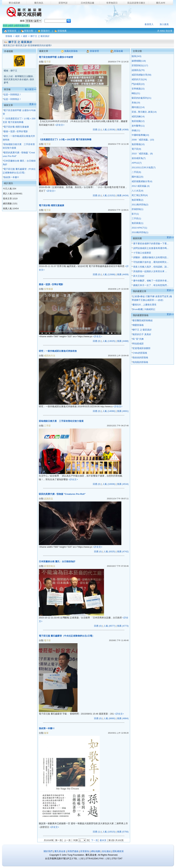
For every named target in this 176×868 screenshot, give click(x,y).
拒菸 (5, 25)
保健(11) (136, 130)
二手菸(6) (136, 172)
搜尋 (22, 21)
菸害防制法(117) (140, 65)
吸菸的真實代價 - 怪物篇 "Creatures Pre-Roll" (62, 494)
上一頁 (67, 840)
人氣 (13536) (109, 130)
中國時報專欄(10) (140, 135)
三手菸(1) (136, 218)
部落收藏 (118, 51)
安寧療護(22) (138, 89)
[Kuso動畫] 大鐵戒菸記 (144, 309)
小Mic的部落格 (140, 353)
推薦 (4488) (123, 341)
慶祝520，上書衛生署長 (144, 305)
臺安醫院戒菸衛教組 (143, 320)
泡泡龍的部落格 (140, 362)
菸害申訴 (63, 3)
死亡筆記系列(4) (140, 195)
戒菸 (11, 25)
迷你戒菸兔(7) (139, 158)
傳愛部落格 (138, 325)
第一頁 (59, 840)
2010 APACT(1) (139, 228)
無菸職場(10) (138, 144)
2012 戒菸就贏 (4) (141, 186)
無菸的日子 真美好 (142, 334)
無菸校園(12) (138, 121)
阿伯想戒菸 (138, 344)
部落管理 (94, 51)
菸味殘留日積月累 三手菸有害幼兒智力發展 (61, 421)
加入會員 (164, 24)
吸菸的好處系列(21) (141, 98)
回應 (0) (97, 195)
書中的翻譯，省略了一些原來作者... (150, 281)
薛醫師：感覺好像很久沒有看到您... (150, 257)
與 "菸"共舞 (138, 339)
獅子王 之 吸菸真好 (40, 36)
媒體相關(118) (139, 61)
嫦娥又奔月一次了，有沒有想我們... (150, 285)
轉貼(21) (136, 93)
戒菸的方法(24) (139, 79)
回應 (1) (97, 130)
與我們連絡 (73, 851)
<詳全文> (60, 125)
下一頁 (94, 840)
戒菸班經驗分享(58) (141, 75)
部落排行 (45, 31)
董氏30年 (161, 3)
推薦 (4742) (123, 552)
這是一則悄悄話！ (13, 95)
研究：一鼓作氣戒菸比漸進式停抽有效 (58, 351)
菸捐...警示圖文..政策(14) (144, 112)
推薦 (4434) (123, 195)
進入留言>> (31, 89)
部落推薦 (62, 31)
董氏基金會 (60, 851)
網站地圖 (96, 851)
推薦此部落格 (71, 51)
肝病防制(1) (137, 209)
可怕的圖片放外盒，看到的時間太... (150, 262)
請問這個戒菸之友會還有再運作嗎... (150, 248)
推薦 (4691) (123, 411)
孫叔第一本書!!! (11, 177)
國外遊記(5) (137, 177)
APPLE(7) (137, 163)
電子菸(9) (136, 149)
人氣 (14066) (109, 411)
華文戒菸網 (14, 3)
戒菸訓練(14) (138, 116)
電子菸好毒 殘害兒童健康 (16, 127)
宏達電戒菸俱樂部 (141, 348)
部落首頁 (12, 31)
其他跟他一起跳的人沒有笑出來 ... (150, 271)
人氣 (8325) (109, 552)
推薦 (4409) (123, 274)
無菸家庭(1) (137, 223)
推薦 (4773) (123, 626)
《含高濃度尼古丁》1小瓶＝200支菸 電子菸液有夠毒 (65, 139)
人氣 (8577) (109, 626)
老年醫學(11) (138, 126)
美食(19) (136, 103)
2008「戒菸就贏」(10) (143, 140)
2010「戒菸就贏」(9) (142, 154)
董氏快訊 (39, 3)
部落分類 (29, 31)
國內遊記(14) (138, 107)
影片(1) (135, 214)
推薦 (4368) (123, 130)
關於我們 (48, 851)
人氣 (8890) (109, 718)
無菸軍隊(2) (137, 200)
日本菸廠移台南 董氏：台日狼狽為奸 (57, 561)
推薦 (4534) (123, 484)
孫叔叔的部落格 (140, 358)
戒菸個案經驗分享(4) (142, 181)
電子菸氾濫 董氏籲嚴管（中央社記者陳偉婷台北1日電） (67, 636)
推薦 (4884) (123, 718)
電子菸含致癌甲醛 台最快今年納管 (56, 57)
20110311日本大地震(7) (144, 167)
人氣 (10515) (109, 832)
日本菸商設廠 (87, 3)
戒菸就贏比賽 (22, 25)
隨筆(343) (136, 56)
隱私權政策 (118, 851)
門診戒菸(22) (138, 84)
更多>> (33, 104)
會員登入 (149, 24)
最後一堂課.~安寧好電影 (16, 131)
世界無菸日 (112, 3)
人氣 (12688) (109, 274)
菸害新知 (85, 851)
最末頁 (103, 840)
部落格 (9, 36)
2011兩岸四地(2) (140, 205)
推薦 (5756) (123, 832)
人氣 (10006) (109, 484)
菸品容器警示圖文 (136, 3)
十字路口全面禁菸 (142, 253)
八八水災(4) (137, 191)
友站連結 (107, 851)
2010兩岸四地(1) (140, 232)
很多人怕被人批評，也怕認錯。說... (150, 267)
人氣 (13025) (109, 341)
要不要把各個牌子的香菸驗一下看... (150, 244)
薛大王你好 (138, 276)
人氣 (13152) (109, 195)
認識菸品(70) (138, 70)
